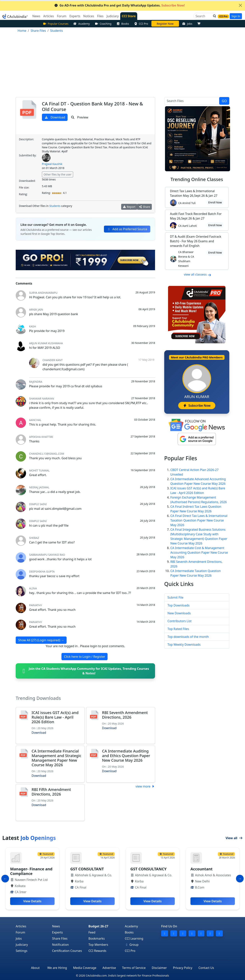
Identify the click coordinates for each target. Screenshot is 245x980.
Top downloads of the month (188, 637)
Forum (20, 932)
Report (129, 207)
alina (33, 588)
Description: (26, 139)
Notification (60, 945)
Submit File (175, 597)
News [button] (36, 16)
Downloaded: (27, 181)
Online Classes (197, 179)
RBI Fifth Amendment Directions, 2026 (51, 792)
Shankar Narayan (42, 399)
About (35, 968)
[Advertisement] (122, 66)
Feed (92, 932)
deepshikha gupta (42, 572)
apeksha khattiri (41, 437)
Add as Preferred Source (127, 229)
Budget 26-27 (98, 926)
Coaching (103, 24)
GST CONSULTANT (87, 869)
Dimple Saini (38, 504)
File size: (24, 187)
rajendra (36, 382)
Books (123, 24)
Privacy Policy (183, 968)
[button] (213, 16)
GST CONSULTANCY (148, 869)
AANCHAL (35, 420)
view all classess (198, 274)
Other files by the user (58, 174)
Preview (80, 117)
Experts (57, 932)
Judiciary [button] (113, 16)
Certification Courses (67, 951)
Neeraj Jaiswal (39, 487)
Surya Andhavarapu (43, 293)
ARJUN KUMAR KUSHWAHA (46, 343)
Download (55, 117)
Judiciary (22, 945)
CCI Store (129, 16)
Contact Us (206, 968)
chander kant (53, 360)
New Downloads (179, 613)
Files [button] (100, 16)
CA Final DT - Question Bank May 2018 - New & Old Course (92, 106)
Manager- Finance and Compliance (31, 871)
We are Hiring (57, 968)
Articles (21, 926)
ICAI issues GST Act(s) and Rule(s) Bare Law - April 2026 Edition (55, 717)
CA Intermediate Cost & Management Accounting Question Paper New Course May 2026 (199, 552)
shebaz (34, 538)
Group (132, 945)
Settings (22, 951)
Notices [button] (89, 16)
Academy (82, 24)
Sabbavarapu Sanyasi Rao (47, 555)
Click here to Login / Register (85, 657)
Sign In (236, 16)
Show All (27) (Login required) (41, 640)
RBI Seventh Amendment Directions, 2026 (125, 715)
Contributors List (180, 621)
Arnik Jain (36, 310)
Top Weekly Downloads (184, 645)
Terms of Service (134, 968)
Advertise (109, 968)
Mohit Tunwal (39, 470)
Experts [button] (75, 16)
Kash (33, 326)
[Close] (240, 5)
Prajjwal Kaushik (52, 164)
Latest (29, 838)
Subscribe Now (197, 406)
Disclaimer (159, 968)
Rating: (23, 194)
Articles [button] (49, 16)
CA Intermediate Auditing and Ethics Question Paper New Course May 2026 (126, 756)
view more (145, 786)
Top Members (98, 945)
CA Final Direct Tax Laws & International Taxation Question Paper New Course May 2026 (199, 520)
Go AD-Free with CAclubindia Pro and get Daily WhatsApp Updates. (120, 5)
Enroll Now (215, 202)
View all (234, 838)
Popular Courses (56, 24)
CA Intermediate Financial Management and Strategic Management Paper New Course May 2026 (56, 758)
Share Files (60, 938)
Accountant (201, 869)
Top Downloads (178, 605)
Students (55, 206)
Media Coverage (85, 968)
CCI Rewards (97, 951)
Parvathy (36, 605)
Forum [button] (62, 16)
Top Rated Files (178, 629)
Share (144, 207)
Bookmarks (97, 938)
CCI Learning (134, 938)
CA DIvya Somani (165, 24)
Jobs (187, 24)
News (56, 926)
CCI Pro (141, 24)
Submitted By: (28, 155)
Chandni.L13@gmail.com (47, 454)
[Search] (203, 16)
